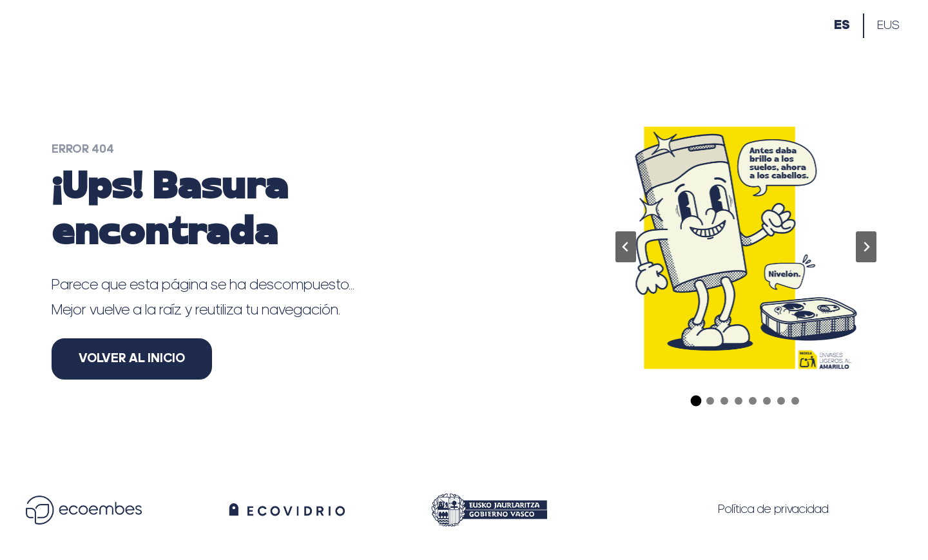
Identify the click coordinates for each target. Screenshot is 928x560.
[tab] (696, 402)
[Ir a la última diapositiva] (626, 247)
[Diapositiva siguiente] (866, 247)
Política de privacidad (773, 510)
